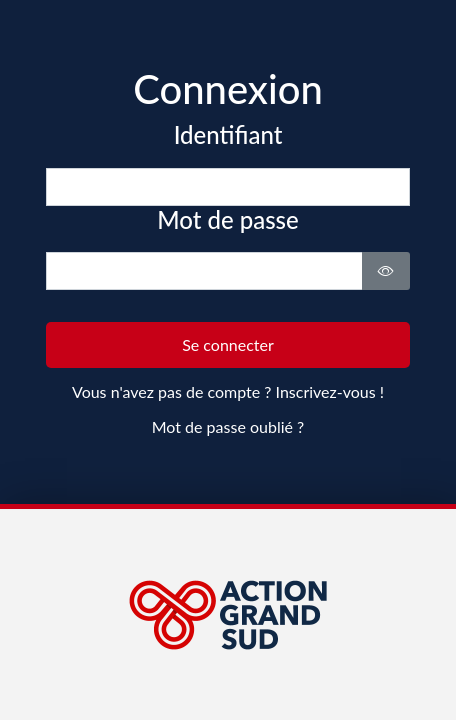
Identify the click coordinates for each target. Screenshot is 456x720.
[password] (205, 271)
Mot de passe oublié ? (228, 426)
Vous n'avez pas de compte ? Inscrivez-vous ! (228, 391)
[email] (228, 187)
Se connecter (228, 344)
